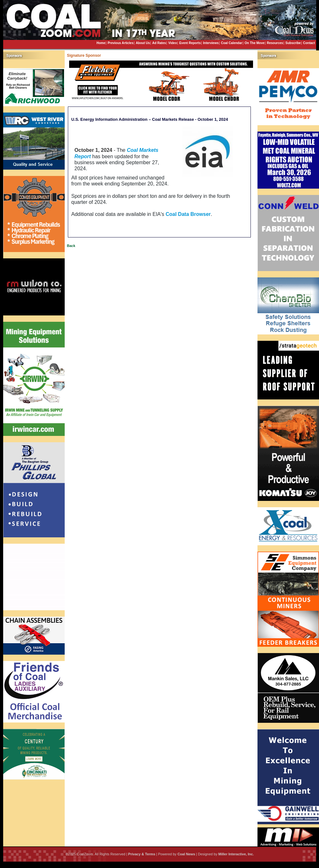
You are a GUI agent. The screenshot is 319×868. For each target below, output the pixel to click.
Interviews (211, 43)
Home (101, 43)
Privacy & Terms (142, 854)
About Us (143, 43)
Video (173, 43)
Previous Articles (120, 43)
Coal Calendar (232, 43)
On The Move (254, 43)
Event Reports (190, 43)
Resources (275, 43)
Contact (309, 43)
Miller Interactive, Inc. (236, 854)
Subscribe (293, 43)
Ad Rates (159, 43)
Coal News (186, 854)
